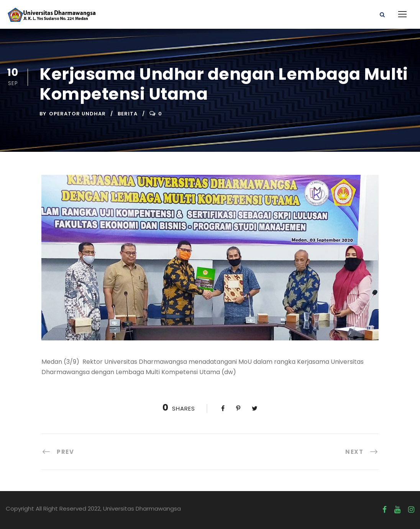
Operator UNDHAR (77, 114)
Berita (128, 114)
